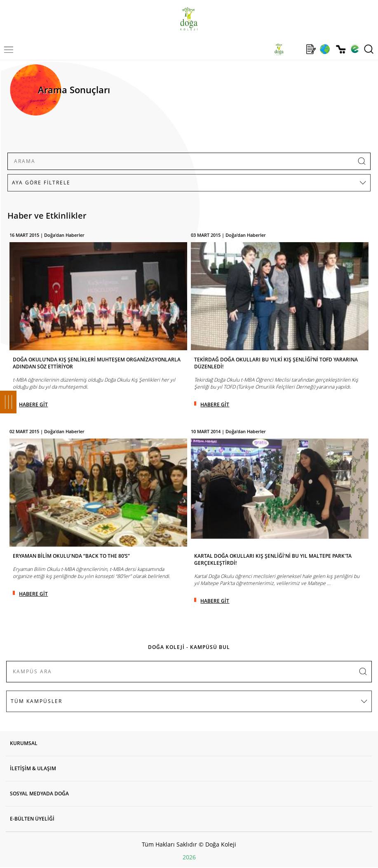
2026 (189, 857)
